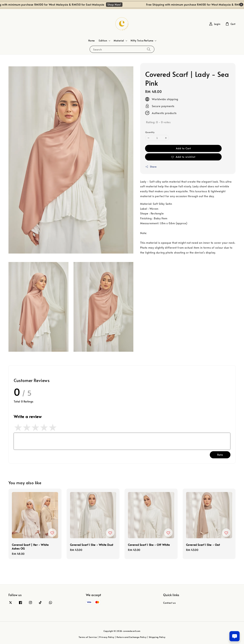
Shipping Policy (157, 637)
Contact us (169, 603)
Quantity (150, 132)
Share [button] (151, 167)
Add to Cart (183, 148)
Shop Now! (118, 4)
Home (91, 41)
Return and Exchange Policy (131, 637)
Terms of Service (88, 637)
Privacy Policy (107, 637)
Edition (103, 41)
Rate (220, 455)
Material (119, 41)
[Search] (149, 49)
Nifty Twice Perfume (142, 41)
